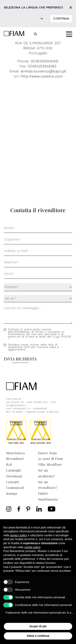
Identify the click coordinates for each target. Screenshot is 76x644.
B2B (9, 464)
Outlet (43, 493)
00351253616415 (45, 61)
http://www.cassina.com (41, 76)
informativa (21, 332)
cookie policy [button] (32, 547)
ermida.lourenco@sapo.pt (44, 71)
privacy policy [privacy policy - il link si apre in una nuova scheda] (18, 535)
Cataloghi (13, 470)
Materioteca (15, 453)
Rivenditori (15, 459)
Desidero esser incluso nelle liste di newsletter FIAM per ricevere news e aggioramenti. (33, 347)
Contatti (13, 482)
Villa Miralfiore (50, 464)
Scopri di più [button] (38, 626)
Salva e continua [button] (38, 636)
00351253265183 (42, 66)
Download (14, 476)
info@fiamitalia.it (16, 405)
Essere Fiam (48, 453)
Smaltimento (48, 499)
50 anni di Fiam (51, 459)
